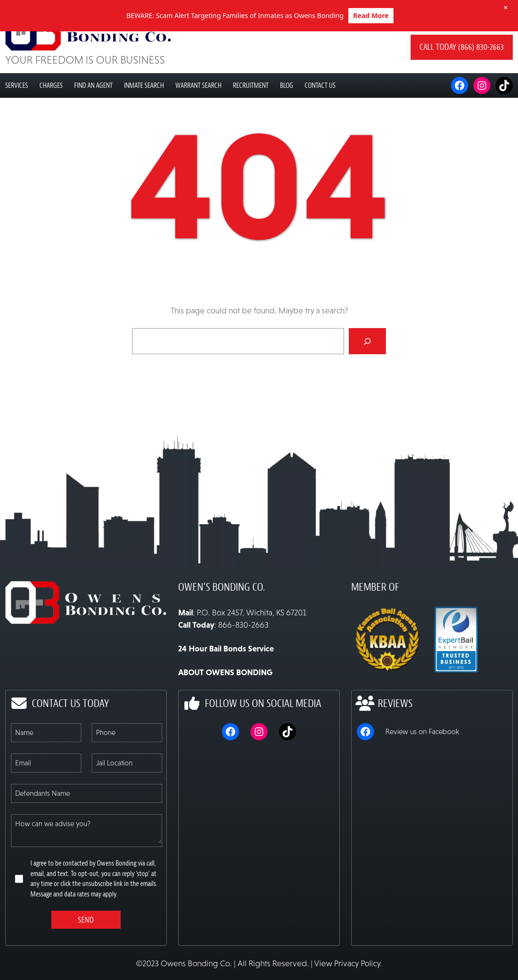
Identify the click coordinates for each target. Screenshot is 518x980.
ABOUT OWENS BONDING (225, 702)
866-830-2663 (243, 654)
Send (86, 949)
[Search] (367, 371)
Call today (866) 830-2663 (462, 77)
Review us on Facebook (422, 761)
